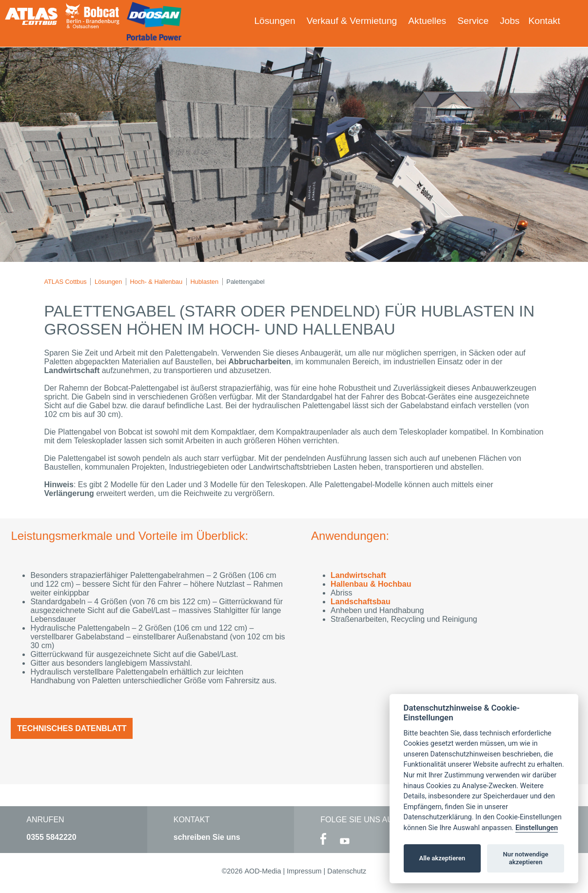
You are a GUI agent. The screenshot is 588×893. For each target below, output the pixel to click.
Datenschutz (347, 871)
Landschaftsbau (361, 602)
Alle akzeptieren (442, 858)
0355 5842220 (51, 837)
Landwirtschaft (358, 575)
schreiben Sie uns (207, 837)
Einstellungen (537, 828)
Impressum (304, 871)
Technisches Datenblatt (72, 728)
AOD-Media (263, 871)
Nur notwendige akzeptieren (526, 858)
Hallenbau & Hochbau (371, 584)
